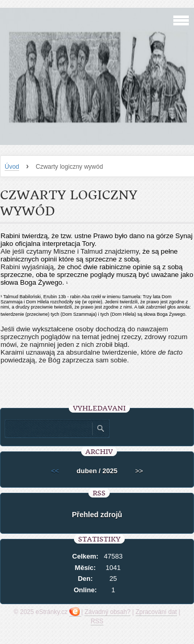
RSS (97, 621)
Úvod (12, 167)
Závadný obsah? (107, 612)
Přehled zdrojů (97, 515)
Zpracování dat (156, 612)
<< (55, 471)
